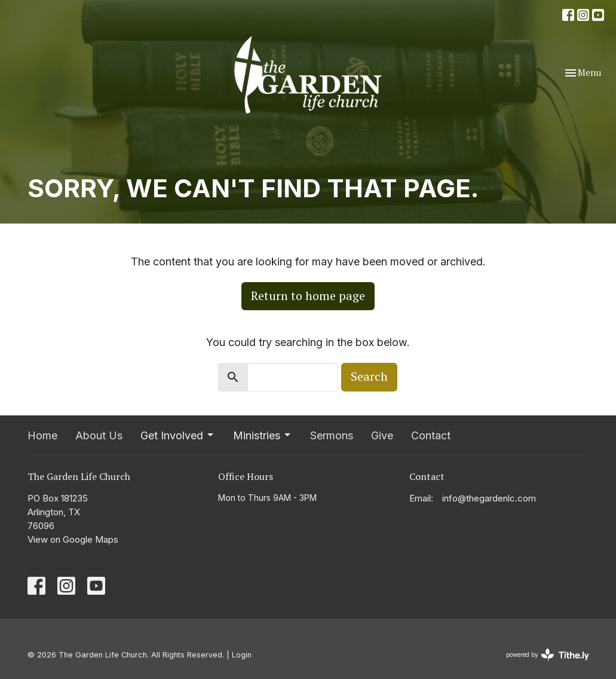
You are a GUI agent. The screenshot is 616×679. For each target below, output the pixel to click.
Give (382, 435)
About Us (99, 435)
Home (42, 435)
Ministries (263, 435)
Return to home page (308, 296)
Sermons (332, 435)
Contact (431, 435)
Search (369, 376)
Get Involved (178, 435)
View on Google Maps (73, 539)
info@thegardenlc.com (489, 498)
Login (242, 655)
